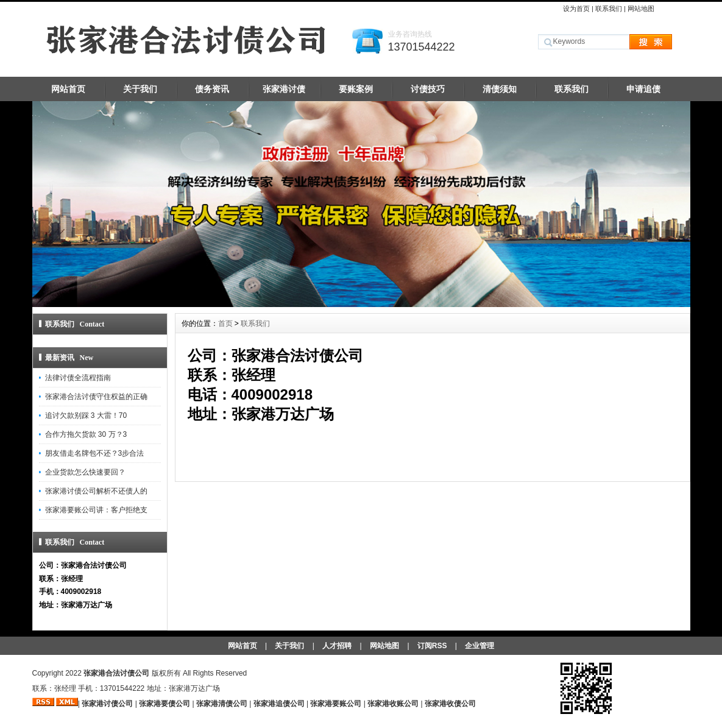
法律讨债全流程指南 (78, 378)
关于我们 (140, 89)
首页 (225, 323)
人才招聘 (337, 646)
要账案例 (356, 89)
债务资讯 (212, 89)
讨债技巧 (428, 89)
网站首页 (68, 89)
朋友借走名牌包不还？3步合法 (95, 453)
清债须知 (500, 89)
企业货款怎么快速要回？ (85, 472)
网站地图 (641, 9)
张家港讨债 (284, 89)
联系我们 (609, 9)
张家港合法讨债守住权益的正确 (96, 397)
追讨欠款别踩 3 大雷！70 (86, 415)
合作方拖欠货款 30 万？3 (86, 434)
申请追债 (643, 89)
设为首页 (576, 9)
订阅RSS (432, 646)
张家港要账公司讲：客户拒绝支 (96, 510)
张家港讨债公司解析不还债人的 (96, 491)
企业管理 (480, 646)
